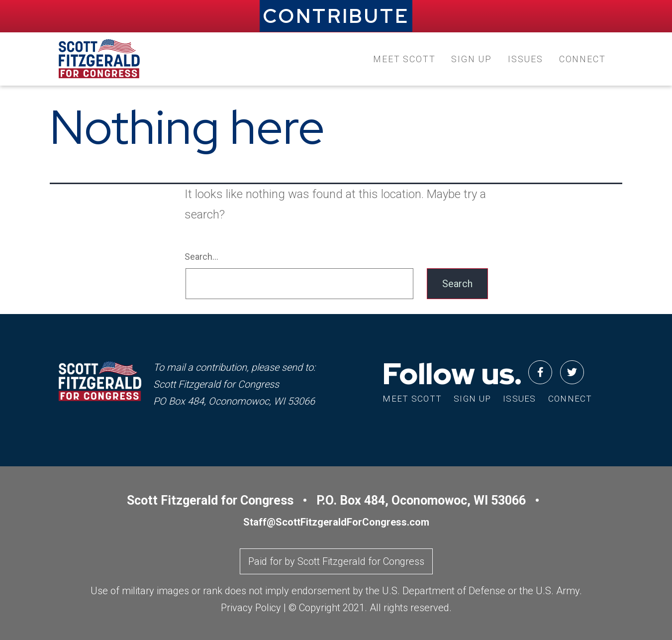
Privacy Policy (251, 608)
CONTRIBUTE (336, 16)
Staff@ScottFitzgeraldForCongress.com (336, 522)
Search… (201, 257)
